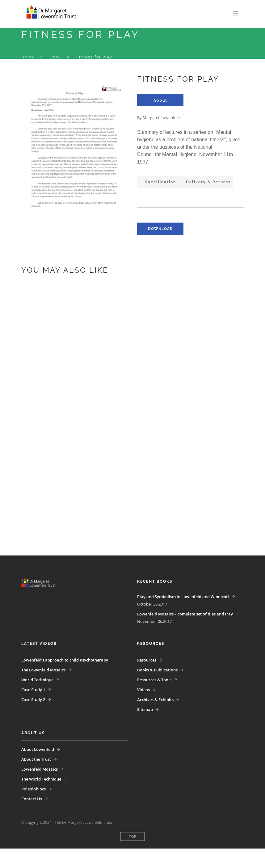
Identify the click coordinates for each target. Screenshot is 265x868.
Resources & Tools (154, 680)
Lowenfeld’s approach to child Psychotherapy (65, 660)
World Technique (37, 680)
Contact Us (32, 799)
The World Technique (41, 779)
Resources (147, 660)
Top (133, 837)
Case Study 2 (33, 700)
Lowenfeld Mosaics (40, 769)
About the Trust (36, 759)
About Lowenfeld (38, 749)
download (160, 229)
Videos (143, 690)
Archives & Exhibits (155, 700)
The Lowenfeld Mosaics (43, 670)
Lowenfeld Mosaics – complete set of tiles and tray (185, 614)
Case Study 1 (33, 690)
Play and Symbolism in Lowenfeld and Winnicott (183, 597)
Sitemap (145, 709)
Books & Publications (157, 670)
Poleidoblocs (34, 789)
